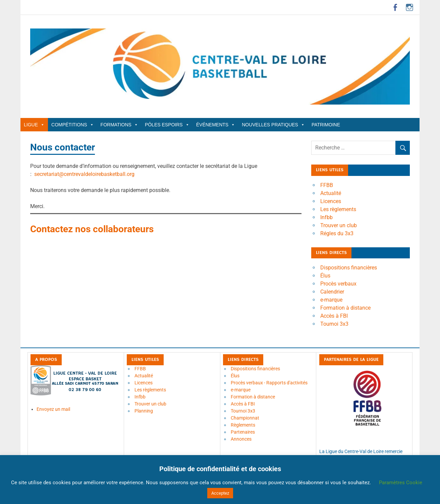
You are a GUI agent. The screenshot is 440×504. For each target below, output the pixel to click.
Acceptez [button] (220, 493)
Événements (216, 125)
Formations (119, 125)
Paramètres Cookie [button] (401, 483)
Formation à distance (345, 308)
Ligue (34, 125)
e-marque (331, 300)
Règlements (243, 425)
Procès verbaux (338, 284)
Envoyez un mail (53, 409)
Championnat (245, 418)
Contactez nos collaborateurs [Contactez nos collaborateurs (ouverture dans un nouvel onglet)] (92, 229)
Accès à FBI (334, 316)
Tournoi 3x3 (334, 324)
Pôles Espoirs (167, 125)
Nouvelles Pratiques (273, 125)
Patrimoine (326, 125)
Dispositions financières (349, 268)
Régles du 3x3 (337, 233)
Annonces (241, 439)
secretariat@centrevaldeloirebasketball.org (84, 174)
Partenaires (243, 432)
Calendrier (332, 292)
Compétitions (73, 125)
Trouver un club (339, 225)
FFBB (327, 185)
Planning (144, 411)
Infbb (326, 217)
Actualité (331, 193)
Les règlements (338, 209)
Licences (331, 201)
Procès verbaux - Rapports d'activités (269, 383)
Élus (325, 276)
